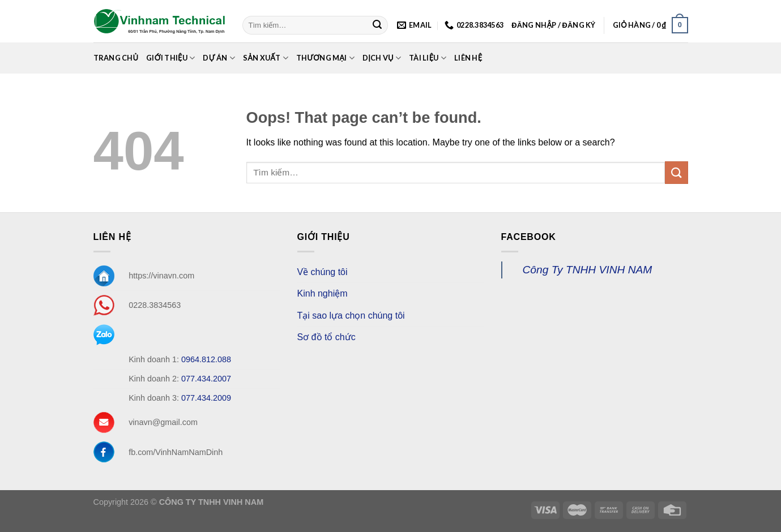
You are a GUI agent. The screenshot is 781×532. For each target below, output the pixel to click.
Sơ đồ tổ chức (327, 337)
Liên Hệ (468, 58)
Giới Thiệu (170, 58)
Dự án (219, 58)
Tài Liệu (428, 58)
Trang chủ (116, 58)
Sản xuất (266, 58)
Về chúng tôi (323, 272)
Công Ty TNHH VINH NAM (588, 270)
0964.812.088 (206, 359)
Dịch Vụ (382, 58)
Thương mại (325, 58)
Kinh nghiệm (323, 293)
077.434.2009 (206, 398)
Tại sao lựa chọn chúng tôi (351, 316)
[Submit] (377, 25)
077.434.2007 (206, 379)
